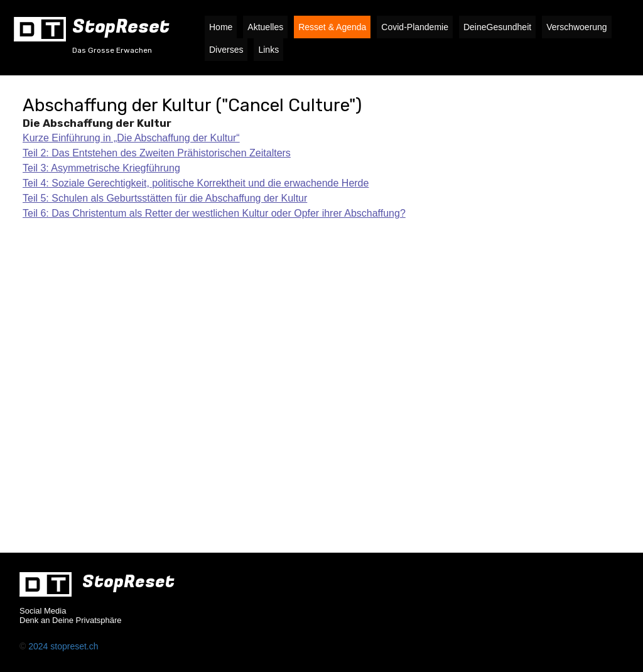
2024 (39, 646)
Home (221, 27)
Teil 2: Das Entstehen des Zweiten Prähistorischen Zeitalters (157, 153)
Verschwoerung (577, 27)
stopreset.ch (74, 646)
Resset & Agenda (332, 27)
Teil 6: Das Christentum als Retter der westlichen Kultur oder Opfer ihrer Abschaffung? (214, 213)
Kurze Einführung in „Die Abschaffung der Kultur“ (131, 138)
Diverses (226, 50)
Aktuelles (265, 27)
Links (268, 50)
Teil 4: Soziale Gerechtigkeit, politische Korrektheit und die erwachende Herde (196, 183)
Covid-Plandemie (415, 27)
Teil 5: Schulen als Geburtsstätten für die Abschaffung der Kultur (165, 198)
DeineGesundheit (497, 27)
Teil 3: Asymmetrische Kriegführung (101, 168)
